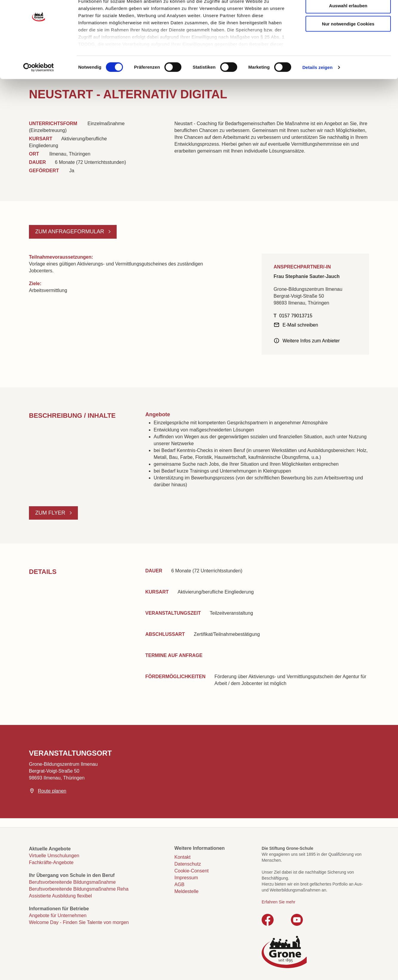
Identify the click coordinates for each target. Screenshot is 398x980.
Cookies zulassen (348, 15)
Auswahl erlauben (348, 33)
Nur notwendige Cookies (348, 51)
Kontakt (183, 857)
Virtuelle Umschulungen (54, 856)
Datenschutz (188, 864)
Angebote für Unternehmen (58, 915)
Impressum (186, 878)
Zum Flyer (51, 513)
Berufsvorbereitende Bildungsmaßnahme (72, 882)
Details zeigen (317, 95)
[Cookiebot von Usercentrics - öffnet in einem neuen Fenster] (39, 95)
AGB (180, 885)
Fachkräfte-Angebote (51, 862)
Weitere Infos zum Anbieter (311, 341)
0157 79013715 (296, 316)
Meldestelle (187, 891)
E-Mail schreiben (300, 325)
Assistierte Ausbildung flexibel (60, 896)
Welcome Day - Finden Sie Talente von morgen (79, 922)
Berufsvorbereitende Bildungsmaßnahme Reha (79, 889)
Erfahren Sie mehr (279, 902)
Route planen (52, 791)
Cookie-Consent (192, 871)
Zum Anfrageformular (70, 232)
